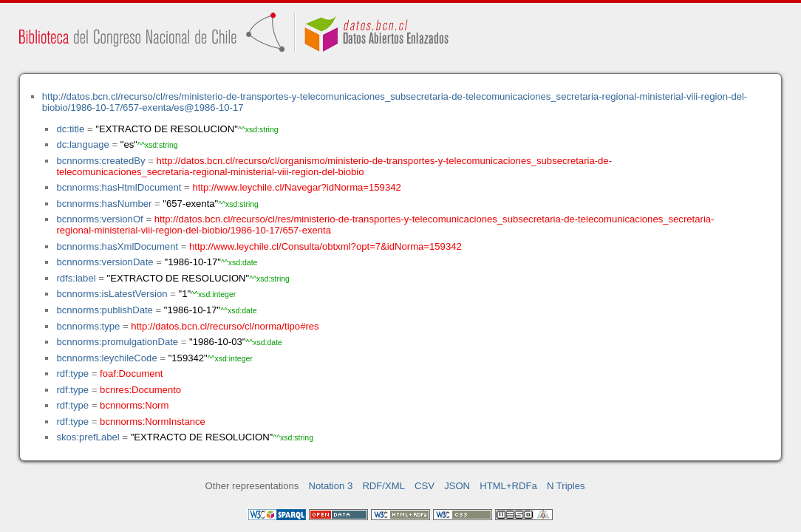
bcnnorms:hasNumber (104, 204)
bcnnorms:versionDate (105, 262)
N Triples (566, 486)
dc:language (82, 144)
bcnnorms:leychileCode (106, 358)
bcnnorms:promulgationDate (117, 342)
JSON (457, 486)
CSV (425, 486)
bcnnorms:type (88, 326)
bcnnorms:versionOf (99, 219)
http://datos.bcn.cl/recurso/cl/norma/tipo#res (225, 326)
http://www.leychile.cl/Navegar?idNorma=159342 (296, 187)
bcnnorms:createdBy (100, 161)
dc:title (70, 129)
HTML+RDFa (508, 486)
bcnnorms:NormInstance (153, 422)
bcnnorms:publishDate (104, 310)
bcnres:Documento (140, 390)
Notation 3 (331, 486)
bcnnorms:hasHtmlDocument (119, 187)
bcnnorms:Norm (134, 405)
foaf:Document (131, 374)
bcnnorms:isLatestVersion (112, 294)
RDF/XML (384, 486)
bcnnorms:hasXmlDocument (117, 246)
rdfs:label (76, 278)
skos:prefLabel (88, 437)
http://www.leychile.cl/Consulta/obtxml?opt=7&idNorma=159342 (325, 246)
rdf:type (72, 374)
